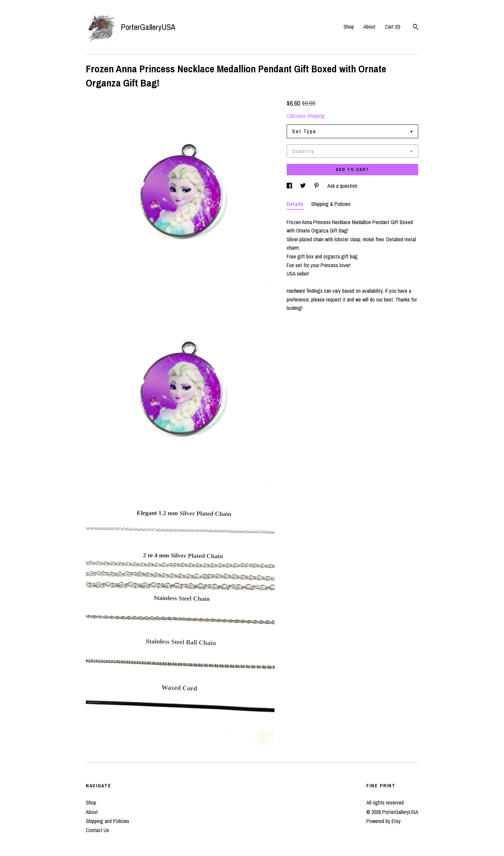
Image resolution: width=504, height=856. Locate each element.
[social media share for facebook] (290, 186)
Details (296, 204)
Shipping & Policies (331, 204)
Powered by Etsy (384, 821)
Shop (349, 27)
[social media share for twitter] (304, 186)
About (369, 27)
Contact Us (97, 830)
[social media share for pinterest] (317, 186)
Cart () (393, 27)
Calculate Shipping (306, 116)
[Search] (416, 28)
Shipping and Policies (107, 821)
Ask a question (342, 186)
